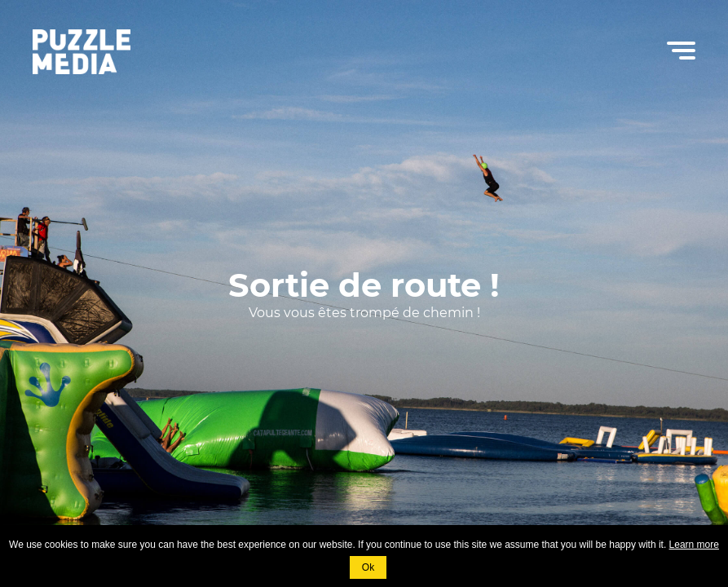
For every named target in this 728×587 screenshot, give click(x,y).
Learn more (694, 545)
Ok (368, 567)
